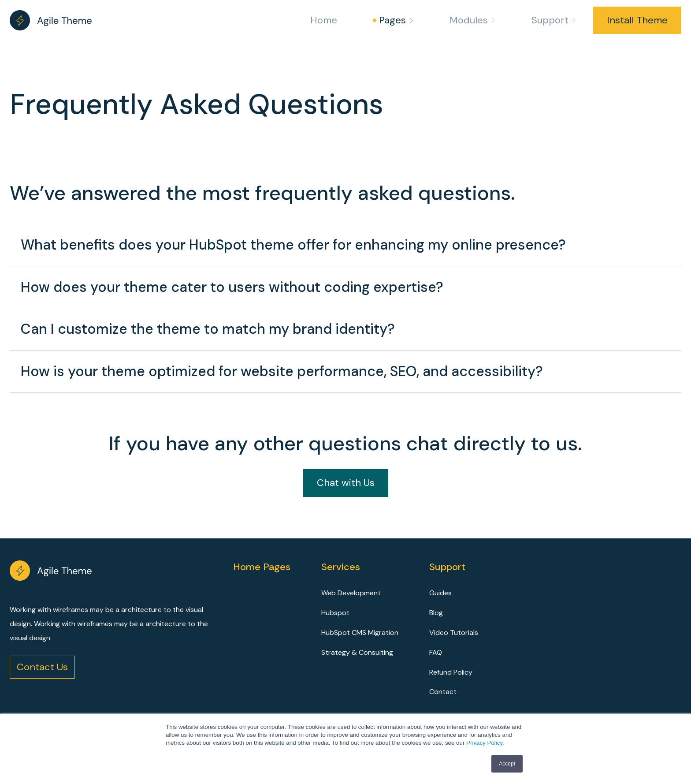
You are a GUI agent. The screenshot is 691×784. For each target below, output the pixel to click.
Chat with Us (346, 483)
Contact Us (42, 667)
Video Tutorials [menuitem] (454, 633)
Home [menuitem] (324, 20)
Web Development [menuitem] (351, 593)
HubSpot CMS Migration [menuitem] (360, 633)
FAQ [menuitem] (436, 652)
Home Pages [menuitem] (262, 567)
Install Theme (637, 20)
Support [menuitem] (550, 20)
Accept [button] (507, 764)
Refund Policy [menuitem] (451, 672)
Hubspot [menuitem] (335, 613)
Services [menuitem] (341, 567)
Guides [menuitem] (440, 593)
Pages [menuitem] (392, 20)
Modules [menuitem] (469, 20)
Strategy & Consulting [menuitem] (357, 652)
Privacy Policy (484, 743)
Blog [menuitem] (436, 613)
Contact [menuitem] (443, 692)
